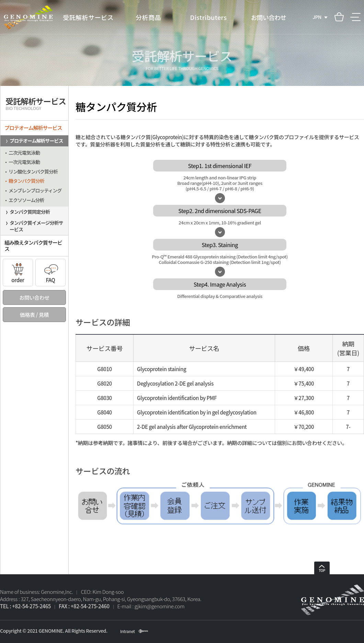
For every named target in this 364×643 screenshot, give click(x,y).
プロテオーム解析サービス (33, 128)
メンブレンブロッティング (35, 190)
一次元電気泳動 (24, 162)
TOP (322, 569)
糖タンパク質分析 (26, 181)
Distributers (209, 17)
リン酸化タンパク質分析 (33, 171)
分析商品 (148, 17)
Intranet (128, 631)
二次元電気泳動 (24, 153)
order (18, 271)
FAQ (50, 271)
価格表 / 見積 (34, 315)
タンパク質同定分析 (30, 212)
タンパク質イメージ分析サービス (36, 226)
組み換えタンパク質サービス (33, 246)
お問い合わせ (269, 17)
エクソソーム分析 (26, 200)
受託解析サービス (88, 17)
